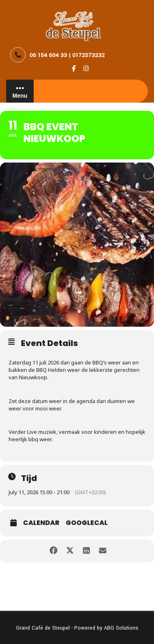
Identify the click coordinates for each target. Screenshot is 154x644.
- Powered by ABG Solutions (104, 628)
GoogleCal (87, 523)
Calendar (41, 523)
